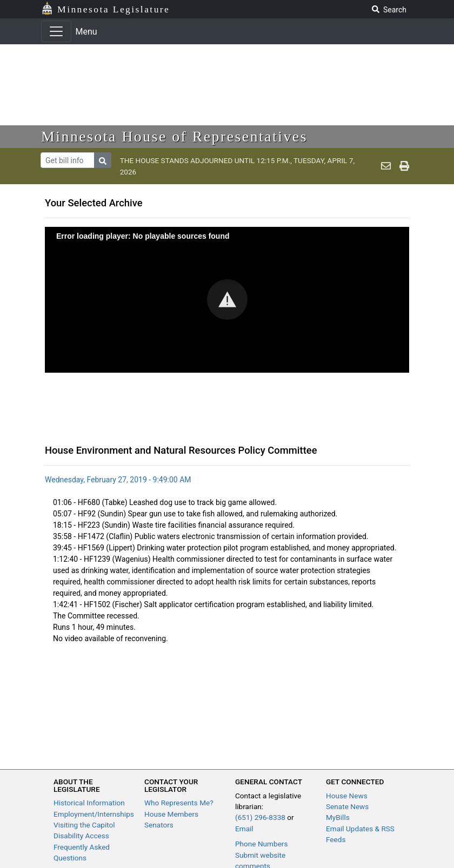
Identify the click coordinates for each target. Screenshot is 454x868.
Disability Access (81, 836)
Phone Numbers (261, 844)
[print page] (404, 166)
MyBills (338, 817)
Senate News (347, 806)
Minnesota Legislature (113, 9)
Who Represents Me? (179, 803)
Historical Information (89, 803)
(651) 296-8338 (260, 817)
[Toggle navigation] (56, 31)
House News (347, 796)
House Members (171, 814)
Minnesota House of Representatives (174, 136)
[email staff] (386, 166)
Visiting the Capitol (84, 825)
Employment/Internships (94, 814)
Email (244, 829)
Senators (159, 825)
